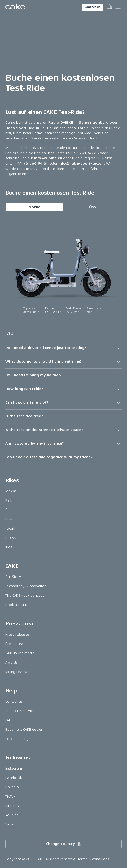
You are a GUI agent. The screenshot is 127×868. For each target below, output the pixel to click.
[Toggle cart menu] (109, 7)
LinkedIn (12, 787)
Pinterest (13, 806)
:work (10, 528)
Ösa (93, 207)
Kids (9, 547)
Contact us (93, 7)
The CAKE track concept (25, 595)
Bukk (9, 519)
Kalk (9, 500)
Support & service (20, 711)
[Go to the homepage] (15, 7)
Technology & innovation (26, 586)
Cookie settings (18, 739)
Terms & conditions (94, 859)
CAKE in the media (20, 653)
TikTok (11, 796)
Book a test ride (19, 605)
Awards (12, 662)
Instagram (14, 768)
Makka (34, 207)
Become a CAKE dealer (24, 729)
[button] (64, 348)
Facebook (14, 778)
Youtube (12, 815)
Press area (14, 644)
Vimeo (11, 824)
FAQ (8, 720)
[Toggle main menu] (118, 7)
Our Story (13, 577)
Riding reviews (17, 672)
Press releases (18, 634)
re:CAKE (12, 538)
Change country (64, 844)
